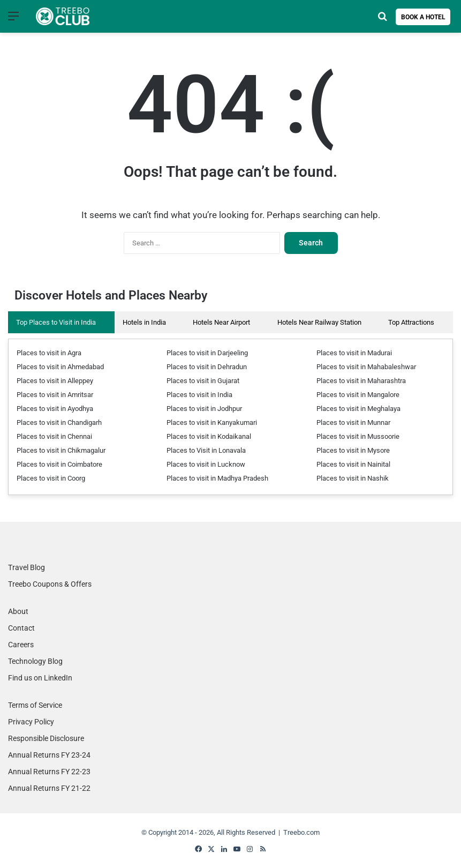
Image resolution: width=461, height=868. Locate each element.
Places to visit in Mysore (353, 450)
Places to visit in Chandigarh (59, 422)
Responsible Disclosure (46, 738)
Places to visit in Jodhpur (204, 409)
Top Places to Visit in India (56, 322)
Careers (21, 645)
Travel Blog (27, 567)
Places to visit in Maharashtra (361, 381)
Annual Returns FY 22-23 (49, 772)
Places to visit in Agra (49, 353)
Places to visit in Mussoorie (358, 436)
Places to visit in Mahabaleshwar (366, 367)
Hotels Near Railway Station (319, 322)
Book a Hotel (423, 17)
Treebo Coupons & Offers (50, 584)
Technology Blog (35, 661)
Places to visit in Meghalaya (358, 409)
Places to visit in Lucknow (206, 464)
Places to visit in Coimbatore (59, 464)
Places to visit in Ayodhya (55, 409)
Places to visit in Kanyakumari (212, 422)
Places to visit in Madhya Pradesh (217, 478)
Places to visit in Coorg (51, 478)
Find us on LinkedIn (40, 678)
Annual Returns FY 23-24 (49, 755)
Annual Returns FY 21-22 (49, 788)
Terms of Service (35, 705)
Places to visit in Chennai (54, 436)
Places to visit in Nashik (353, 478)
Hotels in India (144, 322)
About (18, 611)
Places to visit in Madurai (354, 353)
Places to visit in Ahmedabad (60, 367)
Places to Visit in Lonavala (206, 450)
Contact (21, 628)
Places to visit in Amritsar (55, 395)
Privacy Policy (31, 722)
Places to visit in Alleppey (55, 381)
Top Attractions (411, 322)
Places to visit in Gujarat (203, 381)
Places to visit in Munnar (353, 422)
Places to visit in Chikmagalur (61, 450)
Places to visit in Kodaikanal (209, 436)
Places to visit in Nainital (353, 464)
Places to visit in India (199, 395)
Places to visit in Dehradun (207, 367)
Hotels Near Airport (221, 322)
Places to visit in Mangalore (358, 395)
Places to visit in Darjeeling (207, 353)
